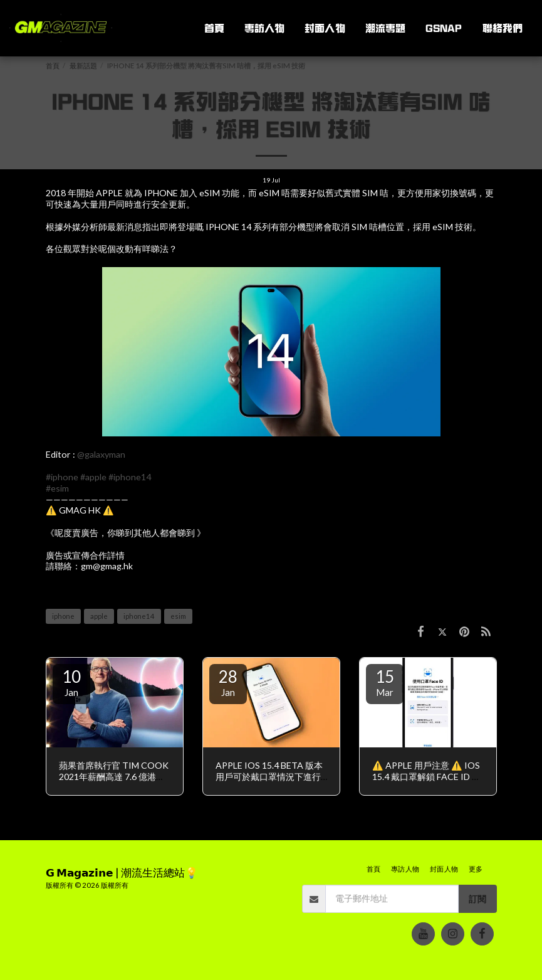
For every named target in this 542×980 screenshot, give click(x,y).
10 (71, 682)
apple (99, 616)
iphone (63, 616)
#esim (57, 488)
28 (228, 682)
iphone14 (139, 616)
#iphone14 (130, 477)
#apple (93, 477)
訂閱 (477, 899)
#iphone (62, 477)
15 (385, 682)
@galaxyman (101, 454)
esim (178, 616)
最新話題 (83, 66)
